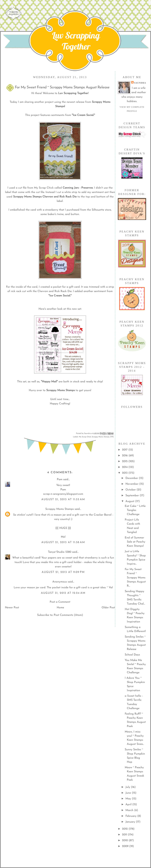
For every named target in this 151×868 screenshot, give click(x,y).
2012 (125, 829)
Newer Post (12, 608)
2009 (126, 846)
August (130, 501)
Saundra (140, 83)
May (129, 799)
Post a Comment (60, 602)
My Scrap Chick (85, 437)
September (133, 496)
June (129, 793)
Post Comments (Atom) (68, 615)
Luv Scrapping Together (76, 41)
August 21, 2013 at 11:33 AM (63, 499)
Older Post (108, 608)
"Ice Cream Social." (83, 115)
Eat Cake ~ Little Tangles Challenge (135, 510)
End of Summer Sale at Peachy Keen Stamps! (135, 542)
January (131, 822)
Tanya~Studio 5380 (60, 552)
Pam (60, 479)
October (131, 490)
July (128, 787)
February (131, 816)
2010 (125, 840)
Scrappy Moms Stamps (61, 390)
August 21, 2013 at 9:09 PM (63, 572)
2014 (125, 467)
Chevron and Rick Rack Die (60, 197)
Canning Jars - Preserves (78, 188)
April (129, 804)
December (132, 478)
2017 (125, 450)
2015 (125, 461)
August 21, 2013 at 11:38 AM (63, 542)
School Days (132, 655)
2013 (125, 473)
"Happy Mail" (49, 382)
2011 (125, 835)
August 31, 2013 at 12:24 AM (63, 593)
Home (60, 608)
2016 (125, 456)
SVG (112, 437)
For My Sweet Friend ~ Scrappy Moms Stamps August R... (135, 578)
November (132, 484)
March (130, 810)
